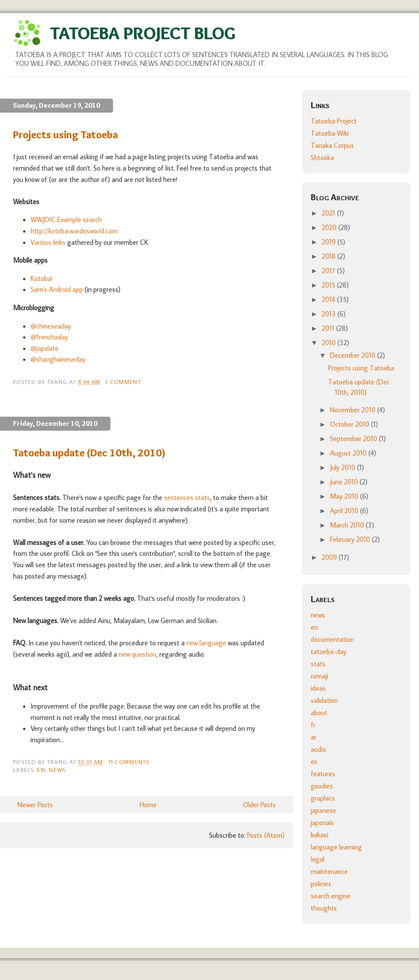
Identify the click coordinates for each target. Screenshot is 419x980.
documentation (332, 639)
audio (318, 749)
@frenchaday (49, 337)
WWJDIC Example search (66, 219)
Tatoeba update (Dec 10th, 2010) (89, 453)
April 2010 (345, 511)
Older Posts (259, 805)
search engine (331, 896)
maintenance (329, 871)
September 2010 (354, 439)
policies (321, 884)
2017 (329, 271)
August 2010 (349, 453)
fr (313, 725)
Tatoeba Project (334, 121)
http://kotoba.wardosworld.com (74, 231)
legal (318, 859)
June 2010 (345, 482)
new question (137, 654)
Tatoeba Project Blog (143, 33)
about (319, 713)
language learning (336, 847)
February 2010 (351, 539)
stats (318, 664)
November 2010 (354, 410)
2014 (329, 299)
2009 (330, 557)
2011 (329, 328)
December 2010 (354, 355)
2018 (330, 256)
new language (206, 643)
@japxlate (45, 348)
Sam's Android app (57, 289)
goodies (322, 786)
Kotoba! (41, 278)
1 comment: (125, 382)
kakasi (319, 835)
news (57, 770)
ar (314, 737)
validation (324, 700)
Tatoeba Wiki (330, 133)
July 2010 (343, 467)
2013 (330, 314)
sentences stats (187, 497)
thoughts (324, 908)
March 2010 (348, 525)
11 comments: (131, 762)
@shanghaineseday (58, 359)
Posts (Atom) (266, 835)
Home (148, 805)
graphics (323, 798)
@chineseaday (51, 326)
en (41, 770)
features (323, 774)
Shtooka (322, 158)
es (314, 761)
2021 (329, 213)
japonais (322, 822)
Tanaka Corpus (332, 145)
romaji (319, 676)
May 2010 (345, 496)
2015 (329, 285)
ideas (318, 688)
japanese (323, 810)
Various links (48, 242)
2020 (330, 227)
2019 (330, 242)
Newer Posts (35, 805)
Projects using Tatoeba (65, 135)
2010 (330, 343)
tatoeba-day (329, 651)
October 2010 (350, 424)
